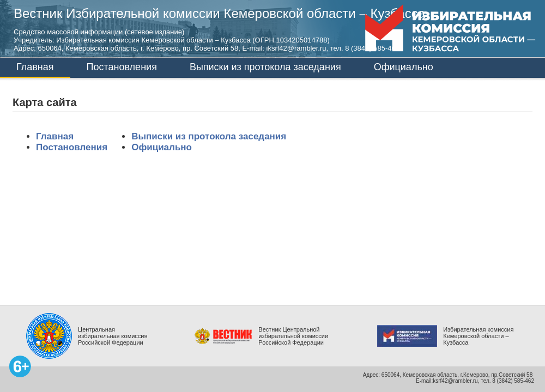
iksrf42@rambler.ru (296, 48)
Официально (404, 67)
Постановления (122, 67)
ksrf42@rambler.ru (455, 381)
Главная (35, 67)
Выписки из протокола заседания (265, 67)
